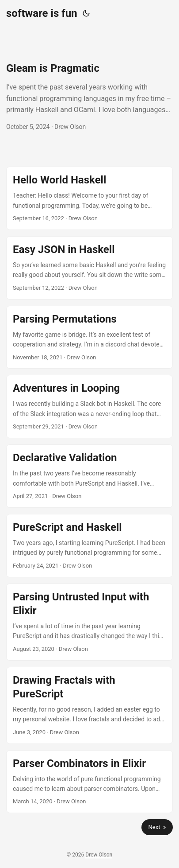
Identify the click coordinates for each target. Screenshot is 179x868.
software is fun (42, 13)
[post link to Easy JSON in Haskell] (89, 268)
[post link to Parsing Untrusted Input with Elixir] (89, 622)
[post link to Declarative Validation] (89, 476)
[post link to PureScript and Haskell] (89, 546)
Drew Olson (99, 855)
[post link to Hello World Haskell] (89, 198)
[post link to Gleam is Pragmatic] (89, 97)
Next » (157, 827)
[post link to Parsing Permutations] (89, 337)
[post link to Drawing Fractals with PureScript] (89, 705)
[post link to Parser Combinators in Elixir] (89, 782)
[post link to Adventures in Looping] (89, 407)
